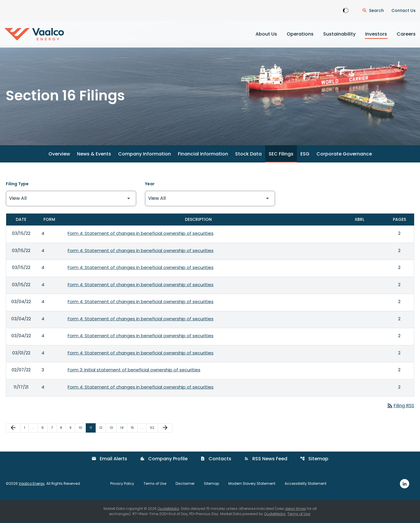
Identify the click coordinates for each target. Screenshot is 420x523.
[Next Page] (165, 429)
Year (150, 185)
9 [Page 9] (72, 428)
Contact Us (404, 11)
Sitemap (314, 460)
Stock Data (248, 155)
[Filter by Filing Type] (71, 199)
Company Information (145, 155)
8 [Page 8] (63, 428)
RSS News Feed (266, 460)
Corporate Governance (344, 155)
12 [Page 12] (103, 428)
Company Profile (164, 460)
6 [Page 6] (44, 428)
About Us (266, 34)
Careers (406, 34)
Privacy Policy (122, 484)
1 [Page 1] (26, 428)
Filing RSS (400, 406)
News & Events (94, 155)
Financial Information (203, 155)
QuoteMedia (168, 509)
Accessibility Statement (306, 484)
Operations (300, 34)
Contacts (216, 460)
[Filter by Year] (210, 199)
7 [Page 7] (54, 428)
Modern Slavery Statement (252, 484)
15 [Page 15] (134, 428)
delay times (295, 509)
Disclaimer (185, 484)
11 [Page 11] (92, 428)
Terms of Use (155, 484)
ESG (305, 155)
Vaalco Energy (32, 484)
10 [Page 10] (82, 428)
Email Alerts (109, 460)
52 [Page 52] (154, 428)
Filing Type (17, 185)
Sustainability (339, 34)
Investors (376, 34)
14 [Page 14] (124, 428)
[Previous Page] (13, 429)
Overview (59, 155)
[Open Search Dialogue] (373, 11)
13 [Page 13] (113, 428)
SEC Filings (281, 155)
